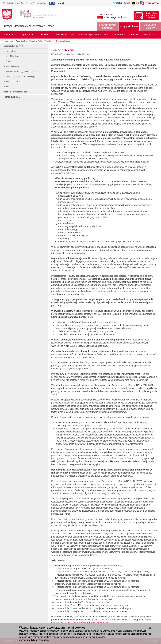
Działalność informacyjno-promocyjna (20, 71)
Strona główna (7, 41)
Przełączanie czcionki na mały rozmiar (59, 3)
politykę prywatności (38, 640)
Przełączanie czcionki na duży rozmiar (63, 3)
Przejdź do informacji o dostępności (52, 3)
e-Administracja (10, 51)
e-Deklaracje (9, 61)
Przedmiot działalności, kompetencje (19, 77)
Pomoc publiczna (63, 41)
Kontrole (7, 87)
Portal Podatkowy (11, 66)
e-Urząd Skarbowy (12, 56)
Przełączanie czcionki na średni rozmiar (61, 3)
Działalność (49, 41)
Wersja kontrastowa (11, 3)
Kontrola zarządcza (12, 82)
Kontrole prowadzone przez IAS (17, 92)
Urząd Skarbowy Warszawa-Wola (28, 26)
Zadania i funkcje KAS (13, 46)
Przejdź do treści (28, 3)
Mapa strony (42, 3)
